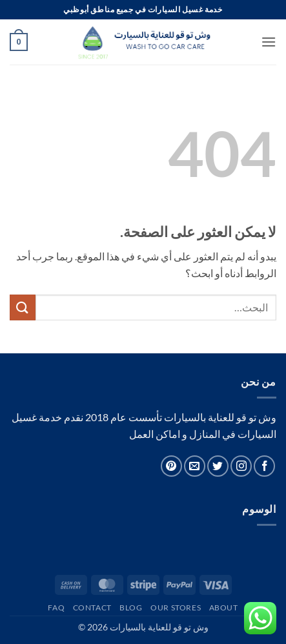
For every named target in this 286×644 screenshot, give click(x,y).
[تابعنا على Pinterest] (171, 466)
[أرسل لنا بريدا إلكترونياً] (195, 466)
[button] (269, 42)
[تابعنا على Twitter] (218, 466)
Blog (131, 608)
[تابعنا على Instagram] (241, 466)
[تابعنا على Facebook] (264, 466)
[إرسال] (23, 307)
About (224, 608)
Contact (92, 608)
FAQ (56, 608)
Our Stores (176, 608)
